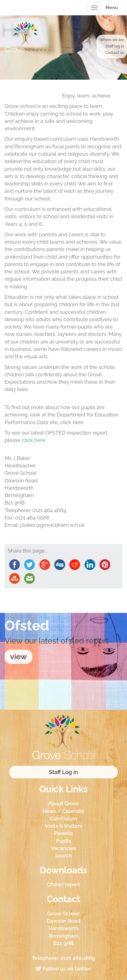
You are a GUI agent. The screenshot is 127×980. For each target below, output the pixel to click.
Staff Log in (64, 772)
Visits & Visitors (64, 826)
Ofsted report (64, 884)
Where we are (112, 40)
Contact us (115, 53)
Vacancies (64, 848)
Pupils (63, 841)
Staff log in (115, 46)
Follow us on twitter (63, 969)
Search (64, 856)
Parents (63, 833)
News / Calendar (64, 811)
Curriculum (64, 819)
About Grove (64, 803)
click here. (34, 440)
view (18, 656)
